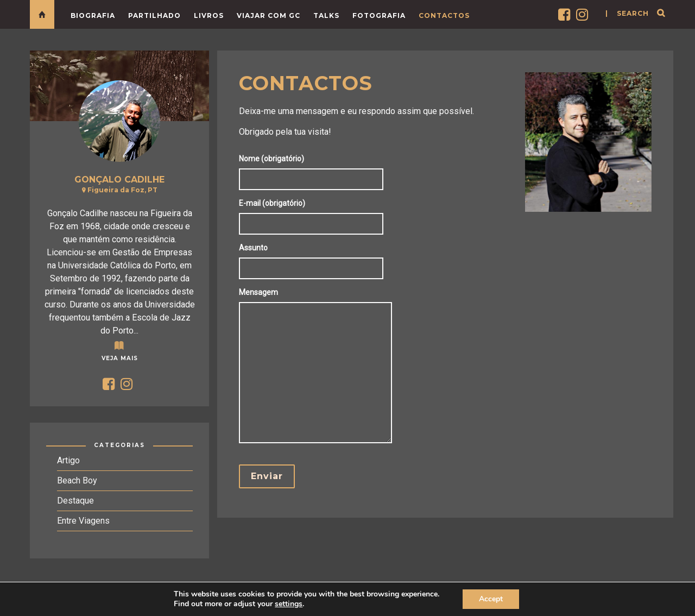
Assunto (314, 258)
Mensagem (318, 366)
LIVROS (209, 15)
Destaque (75, 501)
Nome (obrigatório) (314, 169)
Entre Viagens (83, 521)
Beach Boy (77, 480)
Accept (491, 599)
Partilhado (154, 15)
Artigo (68, 460)
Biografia (93, 15)
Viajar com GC (268, 15)
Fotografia (379, 15)
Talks (326, 15)
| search (627, 13)
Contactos (444, 15)
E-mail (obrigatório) (314, 213)
